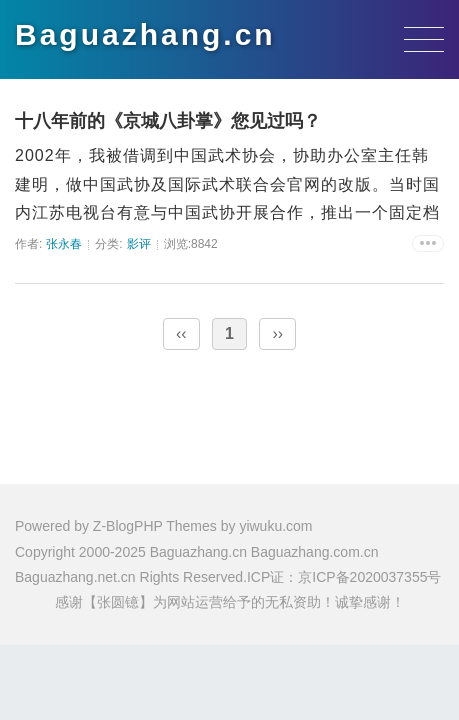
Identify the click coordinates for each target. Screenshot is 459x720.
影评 (139, 244)
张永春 (64, 244)
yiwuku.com (275, 526)
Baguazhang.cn (145, 34)
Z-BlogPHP (128, 526)
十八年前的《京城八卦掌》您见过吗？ (168, 121)
